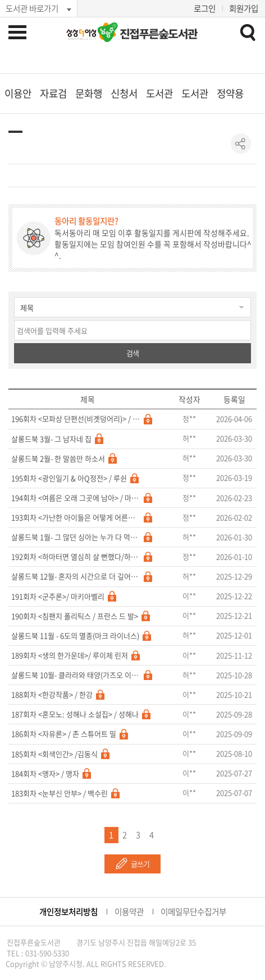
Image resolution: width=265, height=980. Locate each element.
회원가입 (244, 8)
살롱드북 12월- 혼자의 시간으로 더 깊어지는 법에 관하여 (76, 576)
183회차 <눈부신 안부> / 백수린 (60, 793)
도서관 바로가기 (32, 8)
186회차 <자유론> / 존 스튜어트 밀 (64, 734)
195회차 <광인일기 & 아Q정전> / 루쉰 (69, 478)
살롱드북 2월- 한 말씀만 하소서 (58, 459)
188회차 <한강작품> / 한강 (52, 695)
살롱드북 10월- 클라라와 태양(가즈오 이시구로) (76, 675)
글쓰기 (140, 864)
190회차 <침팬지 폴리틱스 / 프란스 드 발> (75, 616)
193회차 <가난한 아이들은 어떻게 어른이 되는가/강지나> (76, 517)
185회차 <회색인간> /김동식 (54, 754)
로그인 (205, 8)
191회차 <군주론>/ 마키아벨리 (58, 597)
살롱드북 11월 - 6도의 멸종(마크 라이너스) (75, 636)
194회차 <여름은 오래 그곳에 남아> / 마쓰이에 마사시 (76, 498)
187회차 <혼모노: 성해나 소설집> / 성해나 (75, 714)
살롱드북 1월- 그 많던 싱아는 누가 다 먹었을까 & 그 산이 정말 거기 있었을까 (76, 537)
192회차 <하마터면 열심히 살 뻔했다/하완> (76, 557)
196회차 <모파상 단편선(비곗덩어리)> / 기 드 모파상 (76, 419)
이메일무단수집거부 (193, 912)
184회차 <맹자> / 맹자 (45, 774)
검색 (132, 353)
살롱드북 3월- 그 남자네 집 (51, 439)
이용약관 (129, 912)
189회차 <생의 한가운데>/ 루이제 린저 (70, 655)
